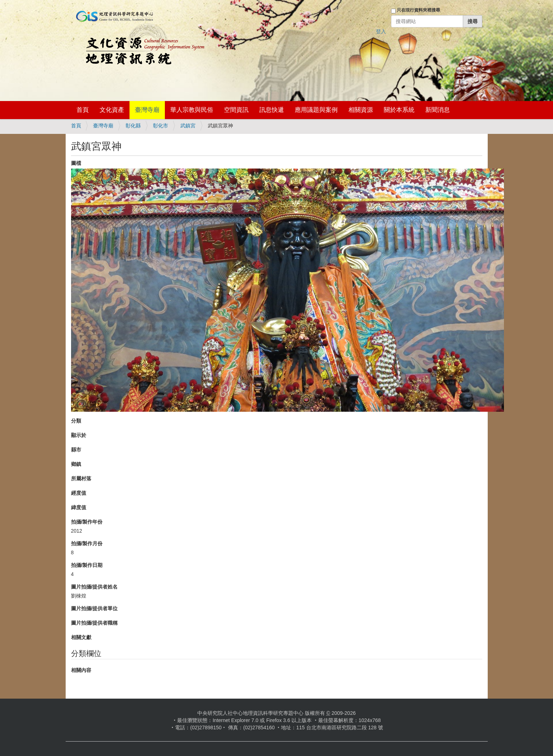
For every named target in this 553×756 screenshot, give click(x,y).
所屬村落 (81, 478)
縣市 (76, 450)
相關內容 (81, 670)
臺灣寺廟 (147, 110)
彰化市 (161, 126)
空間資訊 (236, 110)
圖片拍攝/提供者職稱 (95, 623)
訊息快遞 (272, 110)
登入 (381, 31)
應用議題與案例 (316, 110)
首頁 (83, 110)
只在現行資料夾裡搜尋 (418, 10)
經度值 (79, 493)
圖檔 (76, 163)
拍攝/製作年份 (87, 522)
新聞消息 (438, 110)
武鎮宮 (188, 126)
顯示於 (79, 435)
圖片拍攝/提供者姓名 (95, 587)
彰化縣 (133, 126)
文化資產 (112, 110)
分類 (76, 421)
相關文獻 (81, 637)
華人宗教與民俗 (192, 110)
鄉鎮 (76, 464)
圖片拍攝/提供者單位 (95, 608)
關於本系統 (399, 110)
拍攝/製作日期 (87, 565)
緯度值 (79, 507)
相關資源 (361, 110)
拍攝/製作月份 (87, 543)
